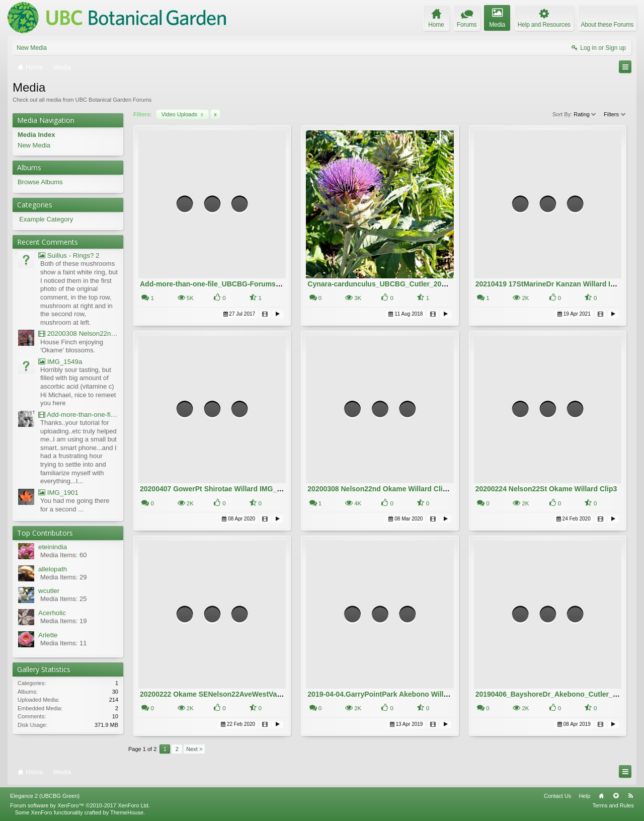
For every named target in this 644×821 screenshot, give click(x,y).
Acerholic (52, 613)
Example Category (46, 219)
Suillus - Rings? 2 (69, 255)
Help (584, 796)
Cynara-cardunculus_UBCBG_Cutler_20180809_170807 (400, 284)
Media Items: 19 (64, 621)
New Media (32, 48)
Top (616, 796)
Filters (615, 114)
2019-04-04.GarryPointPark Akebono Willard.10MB (391, 694)
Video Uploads (183, 114)
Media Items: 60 (64, 555)
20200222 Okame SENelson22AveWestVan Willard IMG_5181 (241, 694)
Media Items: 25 (64, 599)
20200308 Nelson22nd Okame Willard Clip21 (381, 489)
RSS (630, 796)
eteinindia (53, 547)
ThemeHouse (127, 812)
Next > (194, 749)
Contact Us (557, 796)
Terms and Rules (613, 805)
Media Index (36, 135)
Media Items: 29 (64, 577)
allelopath (53, 569)
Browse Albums (40, 182)
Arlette (48, 635)
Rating (585, 114)
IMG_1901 (58, 493)
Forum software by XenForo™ (80, 805)
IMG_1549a (60, 362)
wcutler (49, 591)
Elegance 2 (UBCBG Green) (45, 796)
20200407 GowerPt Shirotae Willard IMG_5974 (216, 489)
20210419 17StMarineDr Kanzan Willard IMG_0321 (558, 284)
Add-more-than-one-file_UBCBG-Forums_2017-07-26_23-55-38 (244, 284)
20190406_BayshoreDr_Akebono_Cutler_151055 (556, 694)
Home (601, 796)
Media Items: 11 (64, 643)
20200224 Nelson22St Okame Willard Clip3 (546, 489)
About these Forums (607, 25)
